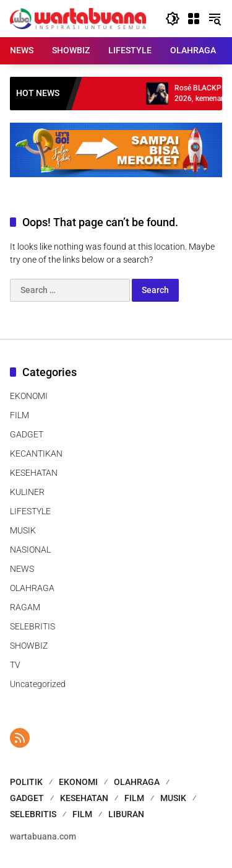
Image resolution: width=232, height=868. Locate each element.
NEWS (22, 569)
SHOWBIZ (29, 646)
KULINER (27, 492)
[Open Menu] (194, 19)
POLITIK (26, 782)
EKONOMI (29, 396)
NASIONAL (30, 550)
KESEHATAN (34, 473)
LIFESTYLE (30, 511)
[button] (173, 19)
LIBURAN (126, 814)
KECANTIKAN (36, 454)
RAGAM (25, 607)
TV (15, 665)
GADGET (27, 434)
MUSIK (23, 530)
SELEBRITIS (32, 626)
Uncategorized (38, 684)
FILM (19, 415)
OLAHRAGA (32, 588)
